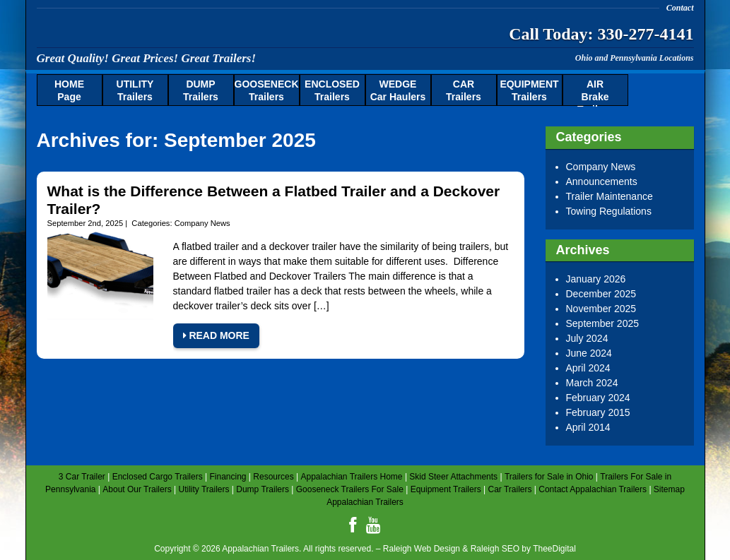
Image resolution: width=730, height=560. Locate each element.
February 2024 (598, 398)
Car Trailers (510, 489)
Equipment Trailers (446, 489)
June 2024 (589, 353)
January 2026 (596, 279)
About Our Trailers (137, 489)
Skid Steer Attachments (453, 477)
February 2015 (598, 412)
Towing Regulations (609, 211)
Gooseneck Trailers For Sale (350, 489)
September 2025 (603, 323)
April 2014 (588, 427)
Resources (273, 477)
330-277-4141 (646, 34)
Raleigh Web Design (422, 549)
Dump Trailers (263, 489)
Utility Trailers (204, 489)
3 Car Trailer (82, 477)
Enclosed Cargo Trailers (158, 477)
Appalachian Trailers (175, 31)
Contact (680, 8)
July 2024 (587, 338)
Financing (228, 477)
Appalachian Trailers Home (351, 477)
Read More (216, 335)
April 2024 (588, 368)
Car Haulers (398, 90)
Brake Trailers (595, 93)
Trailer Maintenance (610, 196)
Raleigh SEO (495, 549)
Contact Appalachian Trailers (593, 489)
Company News (202, 223)
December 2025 (601, 294)
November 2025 (601, 309)
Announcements (602, 181)
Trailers (135, 90)
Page (69, 90)
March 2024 (592, 383)
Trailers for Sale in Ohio (549, 477)
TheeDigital (554, 549)
